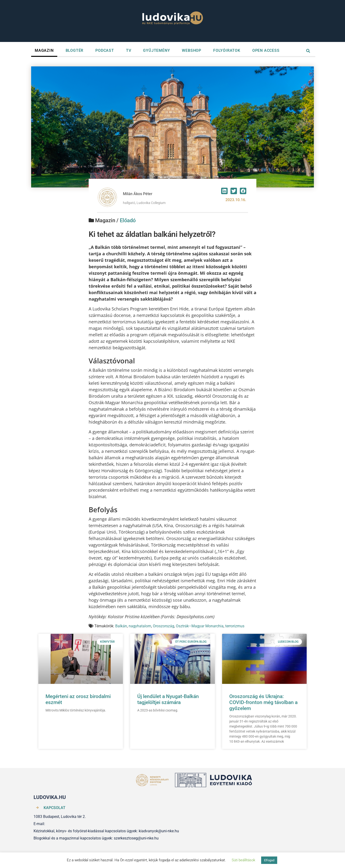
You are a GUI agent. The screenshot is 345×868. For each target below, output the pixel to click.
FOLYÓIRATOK (227, 50)
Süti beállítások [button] (243, 860)
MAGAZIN (44, 50)
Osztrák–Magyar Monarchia (200, 626)
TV (129, 50)
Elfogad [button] (269, 860)
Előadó (128, 220)
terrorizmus (235, 626)
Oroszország (164, 626)
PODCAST (105, 50)
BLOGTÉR (75, 50)
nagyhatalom (140, 626)
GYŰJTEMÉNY (156, 50)
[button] (224, 191)
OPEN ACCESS (266, 50)
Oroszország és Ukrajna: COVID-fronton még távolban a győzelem (263, 702)
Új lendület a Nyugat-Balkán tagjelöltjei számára (168, 699)
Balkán (121, 626)
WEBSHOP (192, 50)
